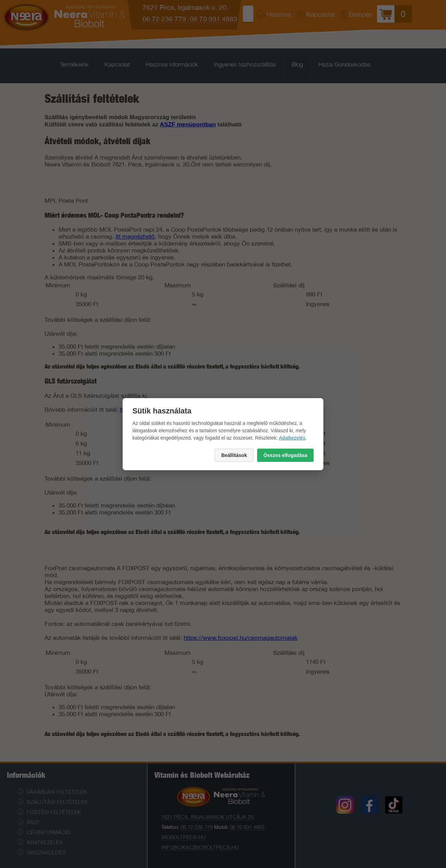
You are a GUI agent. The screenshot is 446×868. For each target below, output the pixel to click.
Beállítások (234, 455)
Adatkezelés (292, 438)
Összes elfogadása (285, 455)
